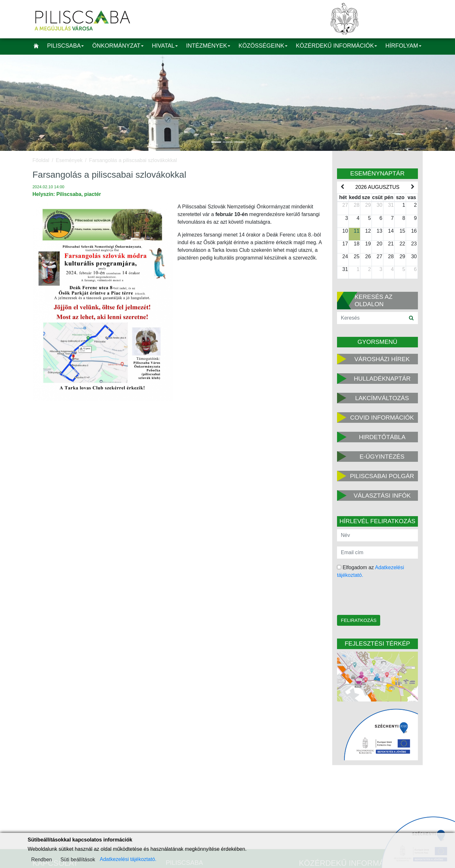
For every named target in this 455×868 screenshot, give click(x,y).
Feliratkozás (359, 620)
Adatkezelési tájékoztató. (128, 859)
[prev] (342, 187)
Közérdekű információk (336, 46)
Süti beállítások (78, 860)
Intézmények (208, 46)
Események (69, 160)
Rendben (42, 860)
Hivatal (165, 46)
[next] (412, 187)
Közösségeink (263, 46)
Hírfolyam (403, 46)
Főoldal (41, 160)
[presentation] (378, 597)
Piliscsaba (65, 46)
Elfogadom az (371, 571)
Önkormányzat (118, 46)
